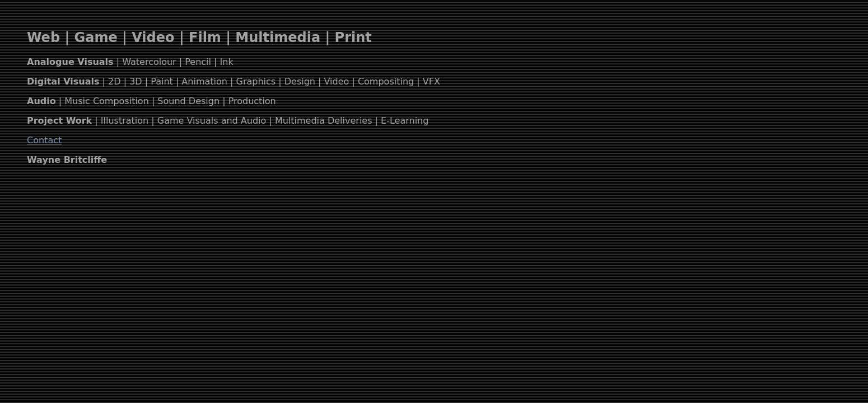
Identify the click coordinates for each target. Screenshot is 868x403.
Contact (44, 140)
